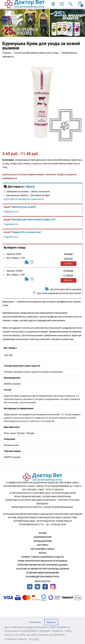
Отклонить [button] (35, 622)
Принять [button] (51, 622)
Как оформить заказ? (43, 549)
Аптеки (42, 533)
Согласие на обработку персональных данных (43, 569)
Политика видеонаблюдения (42, 573)
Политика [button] (34, 639)
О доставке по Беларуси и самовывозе (24, 199)
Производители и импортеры (42, 577)
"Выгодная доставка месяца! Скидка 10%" (34, 219)
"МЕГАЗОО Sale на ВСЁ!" (24, 207)
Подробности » (11, 212)
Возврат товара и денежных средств (42, 557)
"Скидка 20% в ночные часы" (26, 232)
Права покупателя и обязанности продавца (42, 561)
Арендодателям (42, 541)
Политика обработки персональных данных (42, 565)
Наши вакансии (42, 537)
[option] (42, 102)
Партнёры (43, 545)
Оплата (43, 553)
